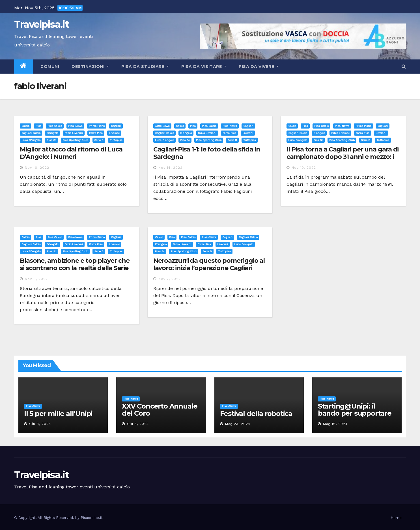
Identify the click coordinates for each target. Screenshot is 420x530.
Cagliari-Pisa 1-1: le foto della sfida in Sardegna (207, 153)
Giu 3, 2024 (40, 424)
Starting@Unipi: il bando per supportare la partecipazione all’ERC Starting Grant (355, 417)
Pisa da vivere (259, 67)
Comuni (49, 67)
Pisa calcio (55, 126)
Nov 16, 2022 (37, 168)
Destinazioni (90, 67)
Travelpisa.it (42, 24)
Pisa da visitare (204, 67)
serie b (99, 140)
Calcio (25, 126)
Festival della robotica (256, 413)
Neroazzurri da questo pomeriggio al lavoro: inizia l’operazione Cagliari (209, 264)
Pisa (38, 126)
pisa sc (51, 140)
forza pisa (96, 133)
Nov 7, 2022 (170, 279)
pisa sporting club (75, 140)
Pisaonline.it (92, 518)
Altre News (162, 126)
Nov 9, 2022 (36, 279)
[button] (404, 66)
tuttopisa (116, 140)
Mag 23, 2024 (238, 424)
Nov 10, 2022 (304, 168)
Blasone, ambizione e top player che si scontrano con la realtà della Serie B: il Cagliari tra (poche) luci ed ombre (76, 268)
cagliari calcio (31, 133)
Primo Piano (97, 126)
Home (396, 518)
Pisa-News (75, 126)
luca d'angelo (31, 140)
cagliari (116, 126)
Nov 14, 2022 (170, 168)
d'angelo (52, 133)
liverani (114, 133)
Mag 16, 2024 (335, 424)
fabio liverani (74, 133)
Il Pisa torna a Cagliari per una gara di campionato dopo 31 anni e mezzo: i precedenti (343, 157)
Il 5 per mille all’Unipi (58, 413)
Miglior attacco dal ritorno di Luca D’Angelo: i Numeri (71, 153)
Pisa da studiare (145, 67)
